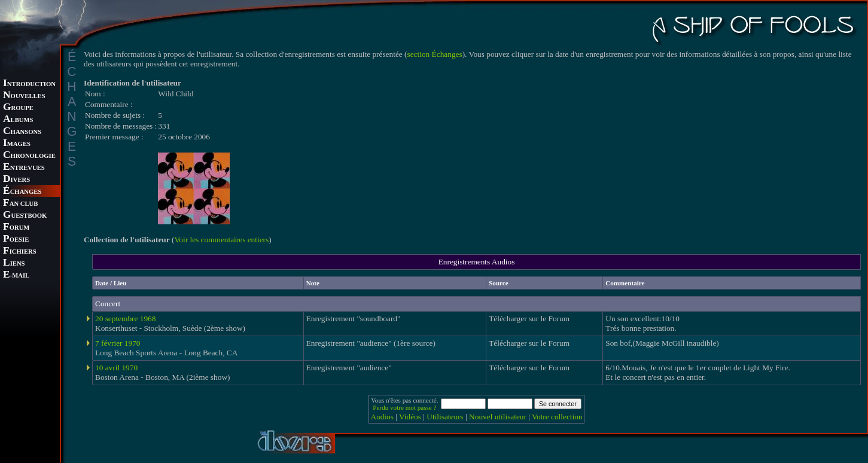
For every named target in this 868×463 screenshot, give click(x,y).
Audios (382, 417)
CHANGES (22, 192)
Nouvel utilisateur (498, 417)
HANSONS (22, 132)
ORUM (16, 228)
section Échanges (435, 54)
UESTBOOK (25, 216)
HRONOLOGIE (29, 156)
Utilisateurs (445, 417)
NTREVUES (24, 168)
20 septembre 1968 (125, 319)
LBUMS (18, 120)
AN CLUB (20, 204)
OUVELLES (24, 96)
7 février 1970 (118, 343)
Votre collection (557, 417)
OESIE (16, 240)
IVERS (16, 180)
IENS (14, 264)
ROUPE (18, 108)
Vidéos (410, 417)
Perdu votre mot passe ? (404, 407)
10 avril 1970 (116, 368)
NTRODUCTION (29, 84)
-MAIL (16, 275)
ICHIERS (20, 252)
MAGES (17, 144)
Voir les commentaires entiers (221, 240)
